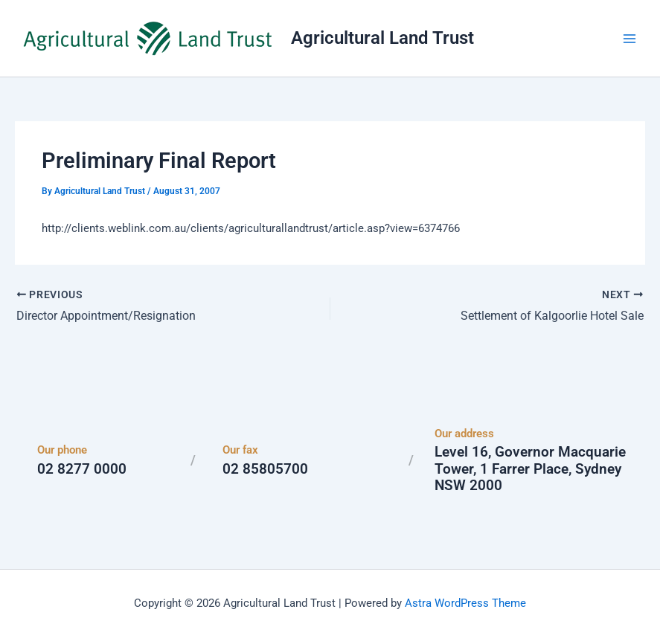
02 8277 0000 (82, 469)
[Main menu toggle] (629, 39)
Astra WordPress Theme (465, 603)
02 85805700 (265, 469)
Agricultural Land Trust (382, 38)
